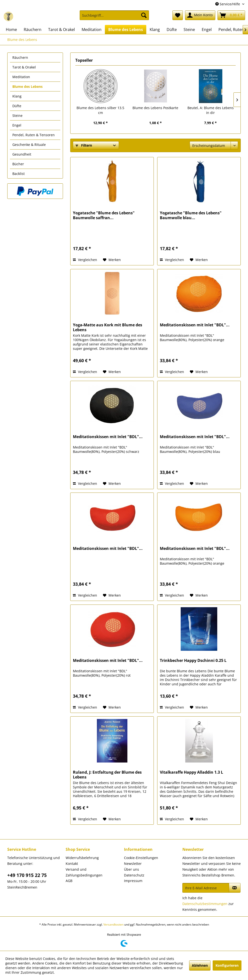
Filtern (84, 145)
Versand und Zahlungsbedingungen (84, 872)
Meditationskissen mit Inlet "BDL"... (195, 325)
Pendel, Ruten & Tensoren (34, 135)
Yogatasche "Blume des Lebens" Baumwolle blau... (191, 215)
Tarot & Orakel (24, 67)
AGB (69, 881)
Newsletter (133, 864)
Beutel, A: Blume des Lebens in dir (211, 110)
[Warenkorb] (231, 15)
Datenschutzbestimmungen (205, 904)
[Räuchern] (33, 30)
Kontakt (72, 864)
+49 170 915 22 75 (27, 875)
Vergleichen (85, 260)
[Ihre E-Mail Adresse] (206, 888)
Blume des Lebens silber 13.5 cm (100, 110)
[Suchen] (144, 15)
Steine (17, 116)
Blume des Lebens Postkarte (155, 108)
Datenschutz (134, 875)
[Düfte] (172, 30)
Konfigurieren (227, 965)
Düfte (17, 106)
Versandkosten (113, 924)
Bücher (18, 164)
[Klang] (155, 30)
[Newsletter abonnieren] (235, 888)
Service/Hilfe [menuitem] (228, 4)
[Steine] (189, 30)
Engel (17, 125)
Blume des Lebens (27, 86)
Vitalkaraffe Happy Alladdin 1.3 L (191, 772)
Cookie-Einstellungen (141, 858)
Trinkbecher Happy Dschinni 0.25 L (193, 661)
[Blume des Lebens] (126, 30)
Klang (17, 96)
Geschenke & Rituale (29, 145)
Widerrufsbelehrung (82, 858)
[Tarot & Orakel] (62, 30)
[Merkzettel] (178, 15)
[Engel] (207, 30)
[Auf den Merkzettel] (112, 260)
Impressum (133, 881)
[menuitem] (114, 18)
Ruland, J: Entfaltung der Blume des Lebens (107, 775)
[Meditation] (92, 30)
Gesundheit (22, 154)
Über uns (132, 869)
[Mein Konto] (200, 15)
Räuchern (20, 57)
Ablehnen (200, 965)
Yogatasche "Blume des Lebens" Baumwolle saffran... (104, 215)
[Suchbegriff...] (114, 15)
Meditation (21, 77)
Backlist (19, 174)
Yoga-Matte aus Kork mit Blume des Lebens (108, 327)
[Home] (11, 30)
